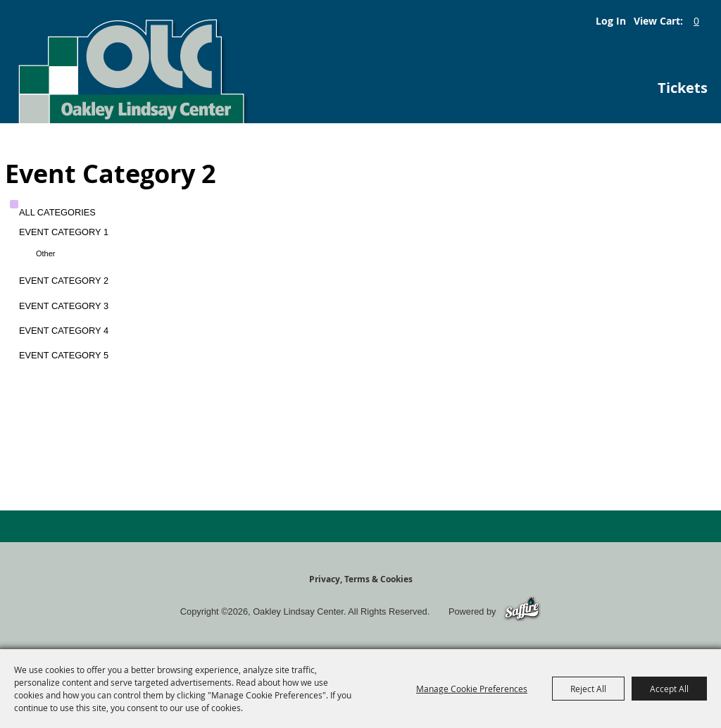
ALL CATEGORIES (57, 212)
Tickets (683, 88)
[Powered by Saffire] (522, 611)
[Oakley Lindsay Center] (132, 62)
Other (46, 253)
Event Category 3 (64, 306)
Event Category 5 (64, 355)
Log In (611, 21)
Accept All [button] (669, 689)
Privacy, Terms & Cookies (361, 579)
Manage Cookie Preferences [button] (472, 689)
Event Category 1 (64, 232)
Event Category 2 (64, 281)
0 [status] (696, 21)
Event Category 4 (64, 331)
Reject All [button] (588, 689)
